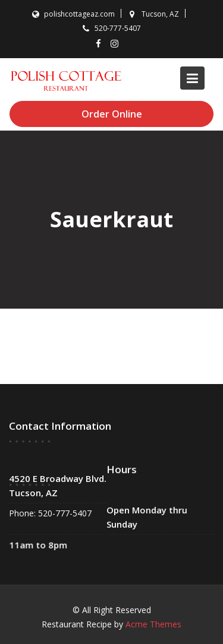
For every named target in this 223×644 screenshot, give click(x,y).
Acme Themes (153, 624)
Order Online (112, 114)
